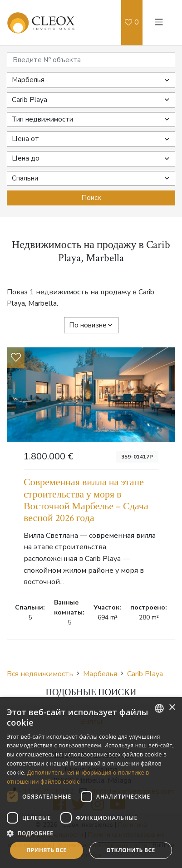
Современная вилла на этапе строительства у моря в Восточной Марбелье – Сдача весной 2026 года (86, 500)
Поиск (91, 198)
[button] (91, 833)
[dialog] (91, 783)
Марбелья (100, 674)
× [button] (172, 708)
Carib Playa (145, 674)
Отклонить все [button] (130, 850)
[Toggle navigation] (159, 23)
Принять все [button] (46, 850)
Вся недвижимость (40, 674)
